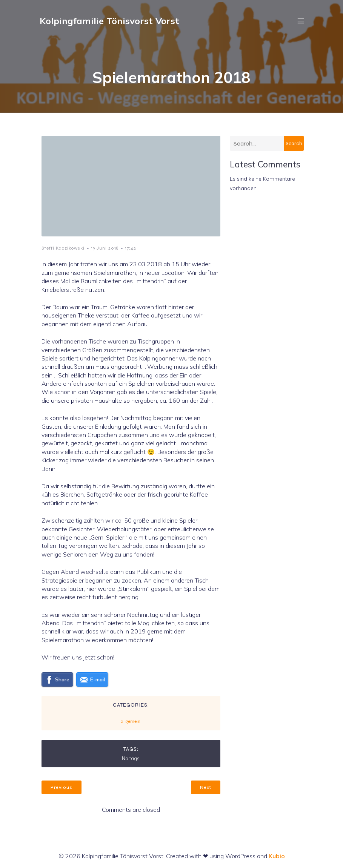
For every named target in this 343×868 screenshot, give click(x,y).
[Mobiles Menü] (301, 21)
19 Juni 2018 (105, 248)
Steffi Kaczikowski (63, 248)
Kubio (277, 856)
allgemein (131, 721)
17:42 (131, 248)
